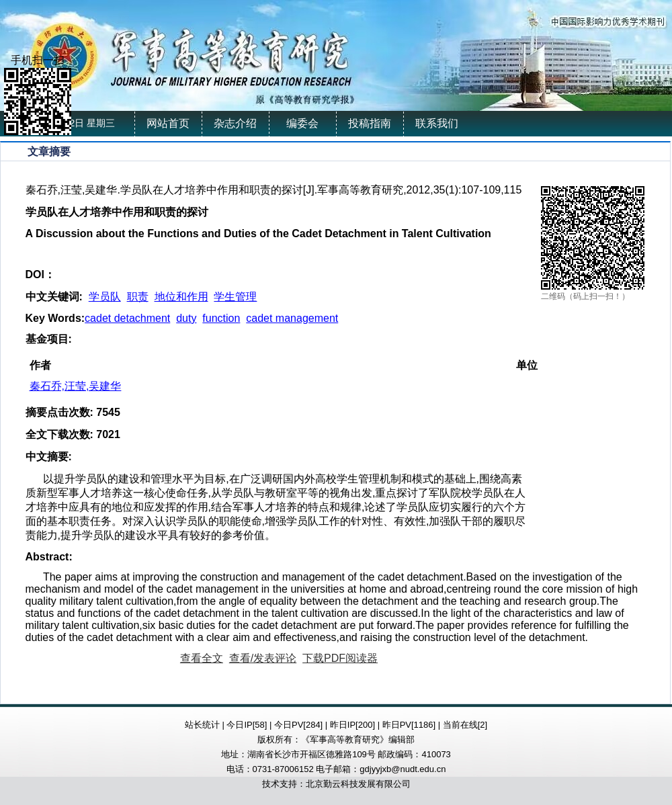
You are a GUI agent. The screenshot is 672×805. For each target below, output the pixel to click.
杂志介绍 (235, 123)
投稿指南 (370, 123)
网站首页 (168, 123)
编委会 (302, 123)
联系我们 (437, 123)
